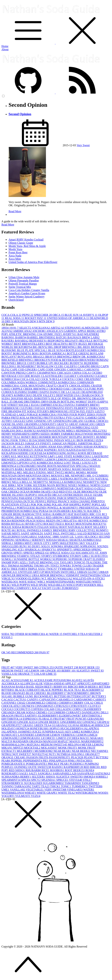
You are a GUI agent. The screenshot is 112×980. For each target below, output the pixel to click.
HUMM (101, 437)
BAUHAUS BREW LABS (84, 337)
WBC (41, 582)
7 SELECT (24, 328)
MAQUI (95, 466)
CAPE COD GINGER (24, 370)
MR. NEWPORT (76, 476)
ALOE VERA (44, 683)
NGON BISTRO (57, 485)
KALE (60, 732)
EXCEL (59, 405)
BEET (49, 687)
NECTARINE (100, 751)
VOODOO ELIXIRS (28, 578)
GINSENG (90, 722)
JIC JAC (18, 447)
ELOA (36, 405)
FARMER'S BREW (88, 405)
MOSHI (92, 472)
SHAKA (63, 540)
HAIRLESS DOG (13, 431)
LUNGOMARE (27, 466)
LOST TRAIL (73, 463)
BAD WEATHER (88, 334)
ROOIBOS (57, 770)
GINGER (53, 671)
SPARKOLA (33, 550)
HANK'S (30, 431)
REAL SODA (15, 318)
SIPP (56, 543)
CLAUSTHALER (52, 376)
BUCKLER (62, 363)
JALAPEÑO (91, 728)
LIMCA (96, 460)
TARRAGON (23, 786)
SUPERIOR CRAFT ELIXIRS (87, 559)
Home (5, 46)
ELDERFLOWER (70, 716)
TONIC (66, 786)
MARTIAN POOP (37, 469)
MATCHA (34, 745)
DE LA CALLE (71, 392)
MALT (7, 741)
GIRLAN (78, 421)
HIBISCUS (102, 725)
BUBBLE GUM (24, 696)
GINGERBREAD (71, 722)
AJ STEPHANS (71, 328)
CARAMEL (65, 700)
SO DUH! (34, 546)
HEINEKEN (84, 431)
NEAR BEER (81, 751)
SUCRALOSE (33, 783)
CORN (77, 709)
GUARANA (60, 725)
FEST (69, 408)
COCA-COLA (12, 315)
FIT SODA (29, 411)
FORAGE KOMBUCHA (42, 415)
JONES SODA (84, 447)
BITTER (105, 687)
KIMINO (53, 453)
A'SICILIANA (41, 328)
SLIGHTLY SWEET (90, 671)
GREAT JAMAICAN (82, 424)
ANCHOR (39, 331)
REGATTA (71, 521)
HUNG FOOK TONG (15, 440)
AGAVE (77, 680)
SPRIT (18, 553)
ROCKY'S (100, 524)
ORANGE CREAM (14, 757)
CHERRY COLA (83, 703)
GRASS (28, 725)
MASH (77, 469)
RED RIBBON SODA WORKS (84, 517)
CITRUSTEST (79, 706)
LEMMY (39, 460)
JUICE (37, 732)
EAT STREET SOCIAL (16, 405)
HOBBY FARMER (63, 434)
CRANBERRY (92, 709)
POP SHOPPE (72, 505)
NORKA (84, 485)
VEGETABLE (35, 790)
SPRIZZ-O (42, 553)
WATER (56, 634)
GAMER (91, 418)
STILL (87, 780)
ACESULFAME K (22, 680)
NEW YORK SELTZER (32, 485)
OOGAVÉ (45, 495)
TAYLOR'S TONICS (73, 562)
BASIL (21, 687)
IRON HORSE (86, 440)
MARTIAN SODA (60, 469)
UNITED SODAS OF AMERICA (68, 318)
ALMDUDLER (91, 328)
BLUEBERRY (57, 693)
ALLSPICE (28, 683)
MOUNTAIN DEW (26, 321)
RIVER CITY (34, 524)
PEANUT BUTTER (96, 757)
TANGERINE (90, 783)
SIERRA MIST (24, 543)
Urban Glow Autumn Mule (24, 277)
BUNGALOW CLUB (51, 366)
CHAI (21, 703)
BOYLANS (25, 357)
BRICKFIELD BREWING (18, 360)
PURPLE (8, 767)
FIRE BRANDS (12, 411)
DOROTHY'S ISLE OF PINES (53, 398)
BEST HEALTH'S (57, 344)
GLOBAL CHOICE (96, 421)
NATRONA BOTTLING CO (78, 479)
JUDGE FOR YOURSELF (18, 450)
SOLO (46, 546)
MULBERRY (26, 751)
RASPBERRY (74, 767)
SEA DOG (92, 537)
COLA (40, 674)
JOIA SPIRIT (65, 447)
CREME (42, 712)
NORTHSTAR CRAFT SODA (76, 488)
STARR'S (24, 556)
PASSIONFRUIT (60, 757)
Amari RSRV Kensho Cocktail (26, 240)
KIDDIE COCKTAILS (33, 453)
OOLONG (78, 754)
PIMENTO (98, 501)
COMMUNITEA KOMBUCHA (57, 382)
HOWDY (89, 437)
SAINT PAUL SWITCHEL (61, 533)
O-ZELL (100, 488)
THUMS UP (42, 566)
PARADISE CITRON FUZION (38, 498)
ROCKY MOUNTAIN (79, 524)
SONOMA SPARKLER (65, 546)
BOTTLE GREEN (78, 353)
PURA (44, 511)
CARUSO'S (92, 370)
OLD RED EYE (63, 492)
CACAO (7, 700)
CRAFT (52, 386)
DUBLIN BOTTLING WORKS (69, 402)
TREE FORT (19, 569)
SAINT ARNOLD (32, 533)
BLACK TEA (73, 690)
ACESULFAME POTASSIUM (53, 680)
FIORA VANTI (99, 408)
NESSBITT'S (92, 482)
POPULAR (99, 505)
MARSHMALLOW (14, 745)
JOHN (44, 447)
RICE (46, 770)
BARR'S (21, 337)
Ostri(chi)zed (16, 300)
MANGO (50, 741)
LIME (51, 674)
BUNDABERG (27, 366)
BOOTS (7, 353)
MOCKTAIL (32, 748)
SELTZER (95, 634)
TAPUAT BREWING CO (44, 562)
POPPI (87, 505)
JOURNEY (101, 447)
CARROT (100, 700)
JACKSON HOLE (13, 443)
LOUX (87, 463)
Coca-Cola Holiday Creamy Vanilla (29, 290)
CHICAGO (65, 373)
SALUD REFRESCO (91, 533)
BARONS (8, 337)
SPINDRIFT (65, 550)
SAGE (24, 773)
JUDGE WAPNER (46, 450)
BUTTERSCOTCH (79, 696)
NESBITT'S (41, 482)
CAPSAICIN (48, 700)
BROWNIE (9, 363)
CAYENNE (9, 703)
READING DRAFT (14, 517)
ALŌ (105, 328)
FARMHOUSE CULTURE (18, 408)
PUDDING (77, 764)
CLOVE (94, 706)
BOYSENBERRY (79, 693)
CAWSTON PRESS (14, 373)
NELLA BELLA (22, 482)
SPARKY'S (49, 550)
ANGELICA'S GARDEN (62, 331)
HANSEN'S (44, 431)
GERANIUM (95, 719)
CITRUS (47, 667)
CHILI (99, 703)
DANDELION (91, 712)
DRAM (19, 402)
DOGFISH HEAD (22, 398)
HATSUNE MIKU (64, 431)
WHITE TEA (67, 793)
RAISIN (58, 767)
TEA (84, 634)
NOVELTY (40, 754)
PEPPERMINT (33, 761)
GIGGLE (20, 421)
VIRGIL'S (8, 578)
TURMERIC (80, 786)
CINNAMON (45, 706)
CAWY (32, 373)
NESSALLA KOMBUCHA (66, 482)
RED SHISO (17, 770)
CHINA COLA (82, 373)
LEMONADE (11, 738)
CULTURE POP (93, 389)
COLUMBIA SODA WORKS (20, 382)
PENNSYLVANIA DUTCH (18, 501)
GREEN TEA (43, 725)
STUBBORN (61, 556)
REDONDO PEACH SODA (29, 521)
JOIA (52, 447)
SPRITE (29, 553)
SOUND (103, 546)
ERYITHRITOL (92, 716)
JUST (62, 450)
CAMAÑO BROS (89, 366)
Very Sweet (83, 145)
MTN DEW (47, 321)
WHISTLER (84, 582)
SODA (8, 634)
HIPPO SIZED (41, 434)
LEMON (37, 671)
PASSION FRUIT (38, 757)
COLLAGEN (64, 709)
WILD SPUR (39, 585)
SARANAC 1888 (49, 537)
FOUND (63, 415)
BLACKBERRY (93, 690)
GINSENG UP (44, 421)
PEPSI (28, 315)
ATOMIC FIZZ (53, 334)
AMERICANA (23, 331)
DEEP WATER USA (69, 395)
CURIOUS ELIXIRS (15, 392)
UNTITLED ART (29, 572)
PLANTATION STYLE (16, 505)
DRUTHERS (33, 402)
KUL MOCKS (20, 456)
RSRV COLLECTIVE (82, 530)
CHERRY (65, 703)
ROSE (90, 770)
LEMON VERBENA (63, 735)
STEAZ (36, 556)
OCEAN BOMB (30, 492)
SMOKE (89, 777)
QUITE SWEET (67, 667)
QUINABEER (62, 511)
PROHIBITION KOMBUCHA (20, 511)
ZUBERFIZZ (70, 588)
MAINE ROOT (47, 466)
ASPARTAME (100, 683)
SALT (33, 773)
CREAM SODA (25, 712)
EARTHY (32, 716)
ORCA (59, 315)
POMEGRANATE (14, 764)
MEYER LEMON (93, 745)
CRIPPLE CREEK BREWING (30, 389)
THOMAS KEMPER (21, 566)
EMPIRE (47, 405)
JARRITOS (85, 443)
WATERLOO (10, 582)
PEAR (6, 761)
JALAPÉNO (10, 732)
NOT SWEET (22, 754)
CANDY (33, 700)
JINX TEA (32, 447)
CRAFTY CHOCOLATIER (74, 386)
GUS (95, 427)
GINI (30, 421)
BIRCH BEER (89, 687)
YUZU (36, 796)
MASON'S (89, 469)
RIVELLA (18, 524)
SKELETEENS (69, 543)
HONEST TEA (11, 437)
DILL (105, 712)
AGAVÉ (88, 680)
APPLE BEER (87, 331)
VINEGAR (75, 790)
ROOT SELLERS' (96, 527)
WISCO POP (75, 585)
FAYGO (40, 408)
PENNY (41, 501)
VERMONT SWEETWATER (83, 575)
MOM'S (70, 472)
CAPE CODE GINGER (52, 370)
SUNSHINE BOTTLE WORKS (33, 559)
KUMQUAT (10, 735)
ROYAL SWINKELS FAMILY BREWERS (42, 530)
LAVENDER (26, 735)
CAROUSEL (76, 370)
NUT (53, 754)
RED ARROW (55, 517)
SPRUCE (63, 780)
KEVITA (88, 450)
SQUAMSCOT (85, 553)
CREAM (8, 712)
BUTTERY (99, 696)
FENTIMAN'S (55, 408)
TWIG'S (52, 569)
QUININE (21, 767)
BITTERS (8, 690)
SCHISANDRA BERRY (17, 777)
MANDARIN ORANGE (28, 741)
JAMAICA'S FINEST (38, 443)
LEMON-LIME (87, 735)
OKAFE (47, 492)
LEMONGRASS (30, 738)
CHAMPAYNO (47, 373)
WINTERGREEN (87, 793)
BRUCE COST (27, 363)
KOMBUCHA (39, 634)
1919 (13, 328)
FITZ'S (75, 411)
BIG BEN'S (40, 347)
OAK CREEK (11, 492)
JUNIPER (49, 732)
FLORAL (46, 719)
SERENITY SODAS (44, 540)
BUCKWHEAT (44, 696)
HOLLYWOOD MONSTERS (93, 434)
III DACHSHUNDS (41, 440)
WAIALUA (65, 578)
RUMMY (102, 530)
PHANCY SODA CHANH (74, 501)
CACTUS (20, 700)
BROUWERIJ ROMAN (94, 360)
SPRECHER (43, 315)
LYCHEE (73, 738)
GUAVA (74, 725)
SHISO (51, 777)
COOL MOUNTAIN (33, 386)
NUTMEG (64, 754)
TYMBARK (66, 569)
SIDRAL (8, 543)
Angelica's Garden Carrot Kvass (27, 293)
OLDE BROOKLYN (86, 492)
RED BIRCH (92, 767)
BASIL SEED (35, 687)
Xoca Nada (15, 256)
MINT (19, 748)
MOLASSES (50, 748)
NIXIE (73, 485)
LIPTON (23, 463)
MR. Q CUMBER (98, 476)
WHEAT (31, 793)
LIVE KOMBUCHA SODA (47, 463)
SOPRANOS (89, 546)
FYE (70, 418)
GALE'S (79, 418)
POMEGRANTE (37, 764)
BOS (36, 353)
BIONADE (98, 347)
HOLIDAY (9, 728)
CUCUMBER (57, 712)
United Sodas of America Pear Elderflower (33, 262)
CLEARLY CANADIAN (79, 376)
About (5, 49)
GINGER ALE (27, 722)
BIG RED (84, 347)
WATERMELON (13, 793)
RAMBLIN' (60, 514)
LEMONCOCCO (79, 460)
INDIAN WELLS (65, 440)
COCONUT (22, 709)
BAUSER (8, 341)
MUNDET (24, 479)
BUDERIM (91, 363)
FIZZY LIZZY (95, 411)
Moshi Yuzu (15, 249)
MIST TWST (56, 472)
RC (104, 514)
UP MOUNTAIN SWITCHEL (59, 572)
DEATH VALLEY (44, 395)
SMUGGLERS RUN (15, 546)
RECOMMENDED (25, 652)
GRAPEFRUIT (12, 725)
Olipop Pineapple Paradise (24, 280)
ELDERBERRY (49, 716)
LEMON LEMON (57, 460)
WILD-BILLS (57, 585)
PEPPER (17, 761)
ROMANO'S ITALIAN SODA (41, 527)
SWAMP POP (11, 562)
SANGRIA (45, 773)
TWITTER (95, 786)
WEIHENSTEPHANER (61, 582)
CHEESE (52, 703)
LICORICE (49, 738)
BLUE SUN (74, 315)
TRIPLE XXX (37, 569)
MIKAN (7, 748)
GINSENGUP (62, 421)
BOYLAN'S (9, 357)
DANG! (56, 392)
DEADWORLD (92, 392)
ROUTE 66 (9, 530)
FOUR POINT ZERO (83, 415)
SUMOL (7, 559)
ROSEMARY (10, 773)
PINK (72, 761)
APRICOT (84, 683)
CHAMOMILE (36, 703)
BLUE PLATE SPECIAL (33, 350)
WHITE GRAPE (47, 793)
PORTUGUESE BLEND (32, 508)
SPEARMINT (11, 780)
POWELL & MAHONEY (63, 508)
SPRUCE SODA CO (62, 553)
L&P (52, 456)
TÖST (55, 566)
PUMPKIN (92, 764)
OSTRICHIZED (74, 495)
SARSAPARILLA (65, 773)
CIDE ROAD (32, 376)
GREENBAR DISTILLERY (29, 427)
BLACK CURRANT (28, 690)
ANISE (59, 683)
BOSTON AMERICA (53, 353)
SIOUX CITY (43, 543)
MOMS (81, 472)
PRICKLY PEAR (59, 764)
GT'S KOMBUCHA (78, 427)
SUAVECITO (99, 556)
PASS (44, 652)
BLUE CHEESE (37, 693)
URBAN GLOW (88, 572)
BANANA (9, 687)
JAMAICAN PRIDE (65, 443)
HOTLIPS (76, 437)
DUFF (93, 402)
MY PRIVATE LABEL (46, 479)
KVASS (7, 637)
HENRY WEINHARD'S (16, 434)
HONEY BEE (30, 437)
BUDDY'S (77, 363)
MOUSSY (58, 476)
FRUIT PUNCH (77, 719)
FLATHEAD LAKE (14, 415)
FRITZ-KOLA (20, 418)
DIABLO (88, 395)
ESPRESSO (31, 719)
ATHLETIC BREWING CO (26, 334)
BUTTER (61, 696)
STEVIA (76, 780)
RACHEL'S (79, 511)
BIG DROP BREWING (63, 347)
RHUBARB (34, 770)
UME (6, 790)
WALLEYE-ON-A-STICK (89, 578)
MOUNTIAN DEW (38, 476)
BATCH (62, 337)
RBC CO (96, 514)
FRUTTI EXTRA (55, 418)
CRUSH (77, 389)
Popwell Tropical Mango (23, 284)
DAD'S (45, 392)
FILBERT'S (82, 408)
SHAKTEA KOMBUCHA (85, 540)
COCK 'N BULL (51, 379)
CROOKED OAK (60, 389)
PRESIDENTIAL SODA (94, 508)
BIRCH (73, 687)
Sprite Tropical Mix (20, 287)
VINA (105, 575)
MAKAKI (97, 738)
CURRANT (74, 712)
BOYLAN (97, 353)
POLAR (58, 505)
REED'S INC (55, 521)
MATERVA (9, 472)
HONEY (23, 728)
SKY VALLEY (89, 543)
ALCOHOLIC (11, 683)
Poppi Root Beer (18, 252)
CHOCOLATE (11, 706)
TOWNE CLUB (82, 566)
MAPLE (63, 741)
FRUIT (8, 667)
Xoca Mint (15, 259)
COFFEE (37, 709)
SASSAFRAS (86, 773)
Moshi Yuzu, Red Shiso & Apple (27, 246)
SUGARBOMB (54, 783)
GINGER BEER (49, 722)
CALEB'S (71, 366)
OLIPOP (31, 495)
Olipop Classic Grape (21, 243)
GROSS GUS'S (56, 427)
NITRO (7, 754)
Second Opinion (20, 114)
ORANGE (26, 674)
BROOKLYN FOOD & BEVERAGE (57, 360)
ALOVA (7, 331)
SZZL (24, 562)
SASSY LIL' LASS (72, 537)
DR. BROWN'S (82, 398)
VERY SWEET (27, 667)
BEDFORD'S (56, 341)
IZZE (99, 440)
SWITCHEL (72, 634)
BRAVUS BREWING (59, 357)
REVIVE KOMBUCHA (93, 521)
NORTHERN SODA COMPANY (37, 488)
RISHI (6, 524)
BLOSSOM (9, 350)
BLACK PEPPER (53, 690)
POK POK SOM (41, 505)
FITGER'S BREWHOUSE (53, 411)
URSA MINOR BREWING (49, 575)
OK (6, 652)
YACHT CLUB (52, 588)
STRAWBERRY (13, 783)
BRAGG (39, 357)
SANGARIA (30, 537)
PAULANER (88, 498)
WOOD (103, 793)
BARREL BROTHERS (41, 337)
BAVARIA (22, 341)
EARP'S (103, 402)
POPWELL (9, 508)
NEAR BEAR (62, 751)
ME (20, 472)
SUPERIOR (60, 559)
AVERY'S (90, 315)
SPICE (26, 780)
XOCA (37, 588)
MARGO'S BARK (13, 469)
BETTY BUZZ (78, 344)
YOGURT (8, 796)
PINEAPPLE (58, 761)
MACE (85, 738)
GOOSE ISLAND (13, 424)
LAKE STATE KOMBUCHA (74, 456)
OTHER (22, 634)
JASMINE (25, 732)
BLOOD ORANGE (14, 693)
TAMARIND (73, 783)
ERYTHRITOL (12, 719)
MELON (75, 745)
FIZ (83, 411)
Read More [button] (8, 225)
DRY (9, 321)
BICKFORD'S (23, 347)
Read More (15, 211)
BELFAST (72, 341)
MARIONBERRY (92, 741)
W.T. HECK (49, 578)
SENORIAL (23, 540)
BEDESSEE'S (38, 341)
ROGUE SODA (12, 527)
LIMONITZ (9, 463)
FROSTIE (37, 418)
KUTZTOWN (39, 456)
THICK (55, 786)
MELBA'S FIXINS (35, 472)
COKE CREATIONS (88, 379)
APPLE (71, 683)
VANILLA (10, 674)
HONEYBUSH (40, 728)
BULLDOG (9, 366)
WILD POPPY (21, 585)
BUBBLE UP (45, 363)
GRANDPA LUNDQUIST (41, 424)
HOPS (55, 728)
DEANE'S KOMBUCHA (17, 395)
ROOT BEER (89, 667)
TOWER (66, 566)
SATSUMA (103, 773)
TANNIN (8, 786)
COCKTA (69, 379)
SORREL (102, 777)
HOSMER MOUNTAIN (54, 437)
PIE (46, 761)
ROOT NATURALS (72, 527)
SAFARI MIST (11, 533)
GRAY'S (63, 424)
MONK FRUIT (68, 748)
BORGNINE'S (22, 353)
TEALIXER (94, 562)
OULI (88, 495)
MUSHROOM (44, 751)
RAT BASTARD (79, 514)
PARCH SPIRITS (68, 498)
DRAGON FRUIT (13, 716)
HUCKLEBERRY (72, 728)
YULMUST (23, 796)
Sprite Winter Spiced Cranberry (27, 297)
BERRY (69, 671)
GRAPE (103, 722)
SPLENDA (49, 780)
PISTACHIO (84, 761)
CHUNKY (28, 706)
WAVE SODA (28, 582)
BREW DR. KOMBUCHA (89, 357)
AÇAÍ (6, 680)
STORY (47, 556)
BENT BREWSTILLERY (30, 344)
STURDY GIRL (80, 556)
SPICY (36, 780)
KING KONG (69, 453)
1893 (5, 328)
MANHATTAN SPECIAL (73, 466)
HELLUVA (99, 431)
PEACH (77, 757)
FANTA (70, 405)
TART (36, 786)
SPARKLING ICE (13, 550)
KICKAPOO (10, 453)
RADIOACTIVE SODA (37, 514)
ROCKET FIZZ (36, 318)
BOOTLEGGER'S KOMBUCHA (85, 350)
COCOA (7, 709)
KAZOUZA (74, 450)
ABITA (56, 328)
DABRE (34, 392)
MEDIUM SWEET (15, 671)
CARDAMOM (84, 700)
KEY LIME (73, 732)
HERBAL (87, 725)
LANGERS (25, 460)
